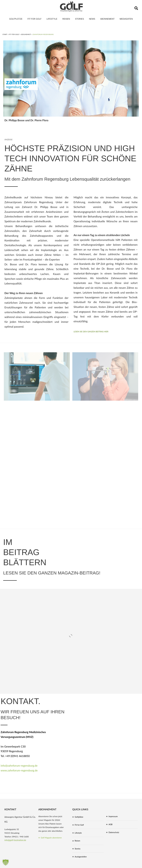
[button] (136, 8)
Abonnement (107, 19)
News (92, 19)
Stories (79, 19)
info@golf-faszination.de (15, 840)
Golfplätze (16, 19)
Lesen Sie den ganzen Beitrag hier (91, 332)
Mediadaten (126, 19)
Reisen (66, 19)
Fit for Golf (34, 19)
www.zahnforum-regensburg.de (19, 770)
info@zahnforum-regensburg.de (19, 766)
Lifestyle (52, 19)
